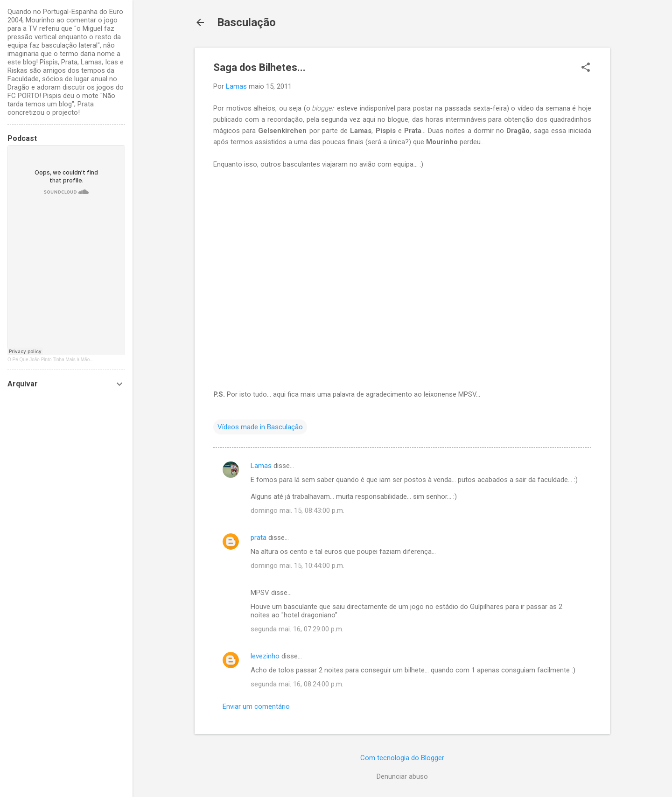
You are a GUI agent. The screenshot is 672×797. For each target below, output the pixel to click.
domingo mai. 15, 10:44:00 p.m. (297, 566)
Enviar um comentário (256, 706)
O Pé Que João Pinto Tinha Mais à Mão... (51, 360)
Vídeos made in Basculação (260, 427)
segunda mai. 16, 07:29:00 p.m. (297, 629)
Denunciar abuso (402, 776)
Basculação (246, 22)
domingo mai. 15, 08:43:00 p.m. (297, 510)
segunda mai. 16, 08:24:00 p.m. (297, 684)
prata (259, 538)
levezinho (265, 656)
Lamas (261, 466)
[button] (586, 68)
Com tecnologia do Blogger (402, 758)
